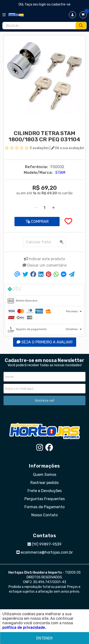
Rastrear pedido (44, 483)
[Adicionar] (53, 208)
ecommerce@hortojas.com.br (45, 552)
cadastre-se (61, 4)
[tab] (44, 290)
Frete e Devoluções (45, 491)
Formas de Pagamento (44, 507)
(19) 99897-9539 (44, 544)
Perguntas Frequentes (45, 499)
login (43, 4)
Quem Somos (45, 475)
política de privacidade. (24, 627)
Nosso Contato (44, 515)
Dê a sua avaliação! (68, 148)
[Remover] (36, 208)
